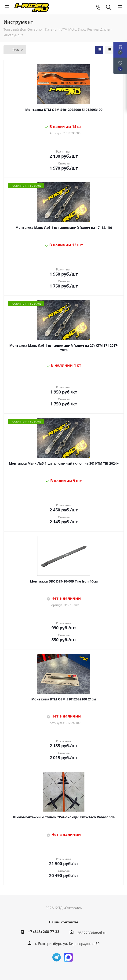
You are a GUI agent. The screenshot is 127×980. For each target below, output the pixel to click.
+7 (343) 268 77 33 (44, 932)
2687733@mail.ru (92, 933)
